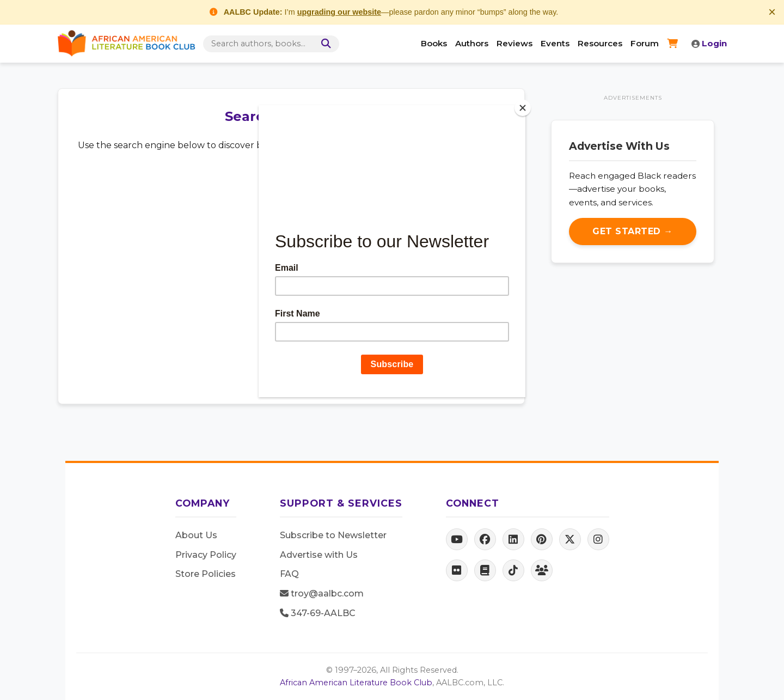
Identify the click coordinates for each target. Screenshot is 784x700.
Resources (600, 43)
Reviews (514, 43)
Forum (645, 43)
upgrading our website (339, 12)
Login (709, 43)
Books (434, 43)
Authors (472, 43)
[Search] (324, 44)
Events (555, 43)
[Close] (523, 108)
